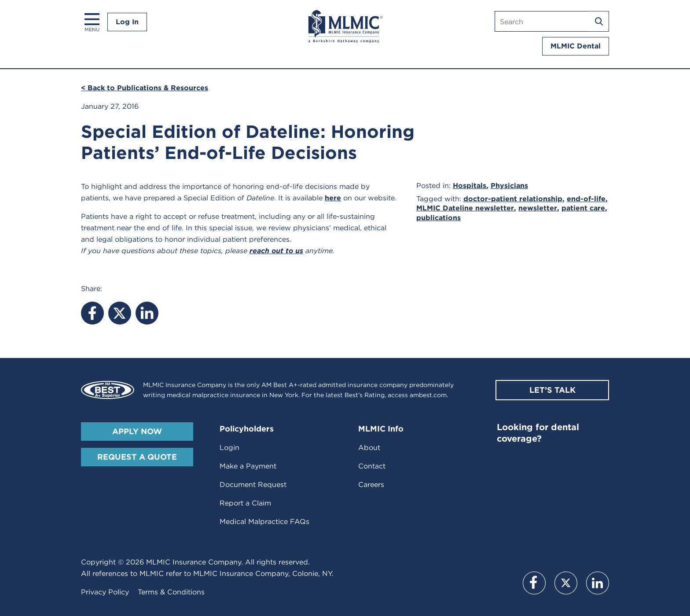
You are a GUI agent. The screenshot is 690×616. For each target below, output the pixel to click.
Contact (372, 466)
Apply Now (137, 431)
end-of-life (586, 199)
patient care (583, 208)
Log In (127, 22)
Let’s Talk (552, 390)
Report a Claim (245, 503)
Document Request (253, 485)
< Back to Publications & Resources (145, 88)
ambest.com (428, 395)
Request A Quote (137, 457)
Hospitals (470, 186)
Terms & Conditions (171, 592)
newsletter (538, 208)
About (369, 448)
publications (439, 218)
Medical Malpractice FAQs (264, 522)
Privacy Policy (105, 592)
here (333, 198)
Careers (371, 485)
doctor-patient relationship (513, 199)
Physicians (509, 186)
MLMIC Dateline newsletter (465, 208)
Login (229, 448)
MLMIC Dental (576, 46)
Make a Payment (248, 466)
